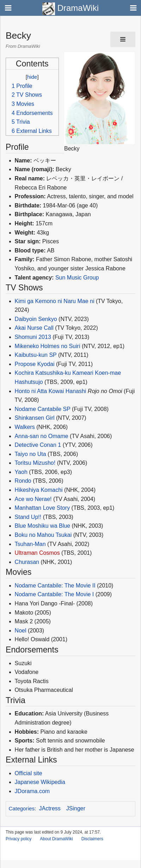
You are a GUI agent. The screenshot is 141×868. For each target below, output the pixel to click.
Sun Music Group (77, 278)
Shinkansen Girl (35, 418)
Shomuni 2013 (33, 337)
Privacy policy (19, 839)
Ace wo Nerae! (33, 499)
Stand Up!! (28, 517)
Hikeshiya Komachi (39, 490)
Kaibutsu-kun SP (36, 355)
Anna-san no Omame (42, 436)
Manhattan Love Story (42, 508)
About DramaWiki (56, 839)
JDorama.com (32, 791)
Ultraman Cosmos (37, 553)
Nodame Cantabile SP (43, 409)
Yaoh (21, 472)
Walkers (25, 427)
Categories (22, 808)
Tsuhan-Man (30, 544)
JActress (50, 808)
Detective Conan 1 (38, 445)
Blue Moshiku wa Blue (42, 526)
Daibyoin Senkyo (36, 319)
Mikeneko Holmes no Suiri (48, 346)
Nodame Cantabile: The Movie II (55, 586)
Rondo (23, 481)
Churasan (27, 562)
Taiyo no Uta (30, 454)
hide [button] (32, 77)
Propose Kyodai (35, 364)
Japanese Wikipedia (40, 782)
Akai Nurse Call (34, 328)
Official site (29, 773)
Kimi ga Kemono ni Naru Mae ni (55, 301)
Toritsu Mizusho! (35, 463)
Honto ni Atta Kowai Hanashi (51, 391)
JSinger (76, 808)
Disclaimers (92, 839)
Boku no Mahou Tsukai (43, 535)
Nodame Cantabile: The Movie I (54, 594)
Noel (21, 631)
